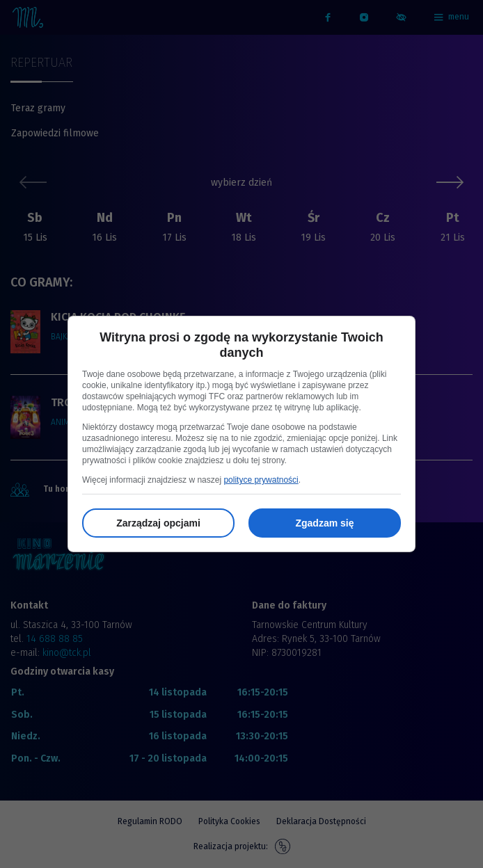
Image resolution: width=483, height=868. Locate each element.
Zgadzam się (324, 523)
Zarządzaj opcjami (158, 523)
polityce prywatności (261, 480)
